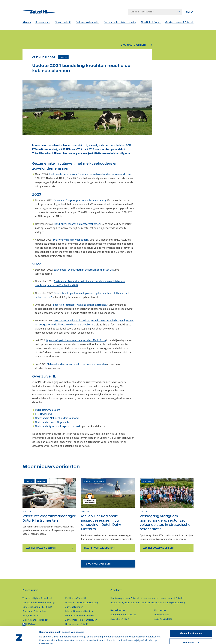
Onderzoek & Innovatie (87, 23)
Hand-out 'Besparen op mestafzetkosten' (77, 224)
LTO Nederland (43, 414)
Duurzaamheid (43, 23)
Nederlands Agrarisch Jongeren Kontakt (58, 426)
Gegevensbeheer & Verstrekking (120, 23)
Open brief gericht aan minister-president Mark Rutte (76, 340)
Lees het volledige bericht (41, 548)
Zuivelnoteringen (74, 607)
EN (192, 12)
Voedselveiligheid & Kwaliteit (37, 598)
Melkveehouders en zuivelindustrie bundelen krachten (77, 364)
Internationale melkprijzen (79, 611)
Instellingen (46, 638)
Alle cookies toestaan (191, 619)
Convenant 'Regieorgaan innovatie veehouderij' (80, 200)
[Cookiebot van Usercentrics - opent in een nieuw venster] (19, 638)
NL (188, 12)
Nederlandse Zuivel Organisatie (52, 422)
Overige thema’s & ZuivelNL (179, 23)
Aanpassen (191, 628)
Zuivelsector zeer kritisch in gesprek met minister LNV (84, 270)
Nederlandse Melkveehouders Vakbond (57, 418)
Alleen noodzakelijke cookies (191, 637)
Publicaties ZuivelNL (76, 598)
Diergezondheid (63, 23)
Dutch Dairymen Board (48, 410)
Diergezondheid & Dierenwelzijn (39, 603)
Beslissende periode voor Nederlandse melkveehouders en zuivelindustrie (90, 174)
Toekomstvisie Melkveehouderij (70, 240)
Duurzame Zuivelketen (34, 611)
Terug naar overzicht (133, 45)
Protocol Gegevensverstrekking (82, 603)
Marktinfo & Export (151, 23)
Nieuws (27, 23)
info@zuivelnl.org (176, 603)
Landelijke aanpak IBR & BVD (37, 607)
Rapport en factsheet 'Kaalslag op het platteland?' (80, 305)
